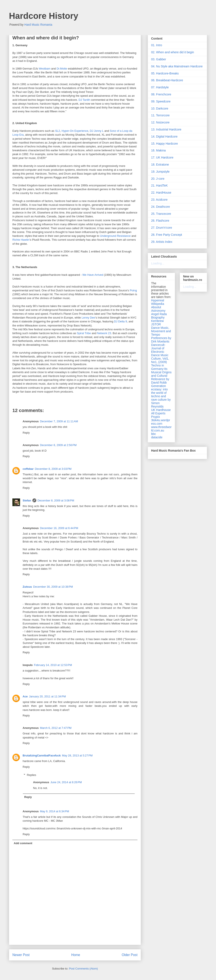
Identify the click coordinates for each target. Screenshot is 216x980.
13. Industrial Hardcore (166, 129)
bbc (154, 434)
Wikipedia (158, 304)
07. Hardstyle (160, 87)
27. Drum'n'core (162, 228)
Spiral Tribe (84, 333)
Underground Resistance (115, 236)
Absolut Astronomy (158, 309)
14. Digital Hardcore (164, 136)
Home (76, 955)
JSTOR (156, 324)
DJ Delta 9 (120, 321)
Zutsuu (27, 587)
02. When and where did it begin (173, 52)
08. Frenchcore (161, 94)
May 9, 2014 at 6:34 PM (54, 811)
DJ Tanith (84, 100)
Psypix (155, 417)
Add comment (23, 843)
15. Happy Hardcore (164, 144)
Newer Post (21, 955)
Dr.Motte (62, 69)
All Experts (158, 413)
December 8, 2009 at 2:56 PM (58, 445)
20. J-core (158, 179)
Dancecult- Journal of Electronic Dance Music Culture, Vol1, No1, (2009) (160, 353)
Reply (26, 433)
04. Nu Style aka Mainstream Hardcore (177, 66)
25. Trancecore (161, 214)
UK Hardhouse (161, 410)
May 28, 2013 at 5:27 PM (77, 755)
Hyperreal (158, 300)
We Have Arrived (93, 275)
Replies (31, 775)
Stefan (27, 500)
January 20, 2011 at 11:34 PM (47, 696)
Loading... (158, 263)
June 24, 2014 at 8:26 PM (66, 782)
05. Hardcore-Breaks (165, 73)
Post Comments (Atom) (83, 969)
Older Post (130, 955)
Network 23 (104, 333)
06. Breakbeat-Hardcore (167, 80)
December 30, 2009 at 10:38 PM (53, 587)
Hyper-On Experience (75, 131)
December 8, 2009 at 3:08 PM (56, 500)
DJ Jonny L (97, 131)
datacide (157, 437)
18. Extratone (160, 165)
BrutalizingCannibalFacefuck (42, 755)
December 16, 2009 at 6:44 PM (59, 528)
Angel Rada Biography (159, 316)
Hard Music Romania (38, 25)
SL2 (58, 131)
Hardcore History (44, 16)
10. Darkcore (160, 108)
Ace (25, 696)
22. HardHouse (161, 193)
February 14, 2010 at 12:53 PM (53, 665)
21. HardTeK (159, 185)
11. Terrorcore (160, 115)
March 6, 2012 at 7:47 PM (56, 728)
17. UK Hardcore (162, 157)
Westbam (45, 69)
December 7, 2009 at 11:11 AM (59, 421)
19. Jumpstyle (160, 172)
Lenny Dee (88, 318)
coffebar (28, 469)
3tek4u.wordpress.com (161, 422)
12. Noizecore (160, 122)
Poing (133, 290)
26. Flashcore (160, 221)
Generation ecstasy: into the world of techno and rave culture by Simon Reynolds (161, 396)
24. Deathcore (161, 207)
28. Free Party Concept (167, 235)
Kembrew (157, 321)
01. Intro (157, 45)
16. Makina (158, 150)
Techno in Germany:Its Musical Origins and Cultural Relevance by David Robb (161, 374)
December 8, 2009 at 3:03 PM (53, 469)
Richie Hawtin (21, 240)
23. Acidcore (159, 200)
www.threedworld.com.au (161, 429)
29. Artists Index (162, 242)
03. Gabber (159, 59)
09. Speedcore (161, 101)
